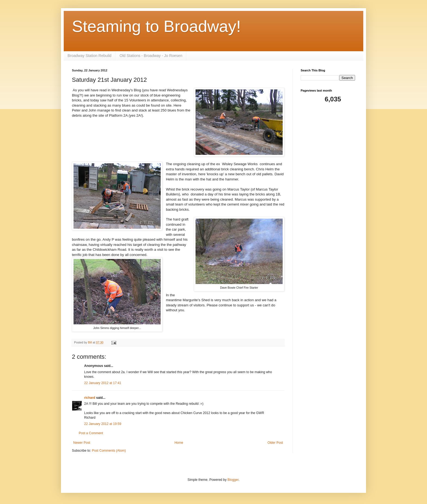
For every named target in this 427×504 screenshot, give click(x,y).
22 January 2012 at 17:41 (103, 383)
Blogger (233, 480)
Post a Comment (91, 433)
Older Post (275, 443)
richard (90, 398)
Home (179, 443)
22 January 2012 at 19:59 (103, 424)
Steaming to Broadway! (156, 26)
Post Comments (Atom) (109, 451)
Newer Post (82, 443)
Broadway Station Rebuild (89, 56)
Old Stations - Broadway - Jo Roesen (151, 56)
